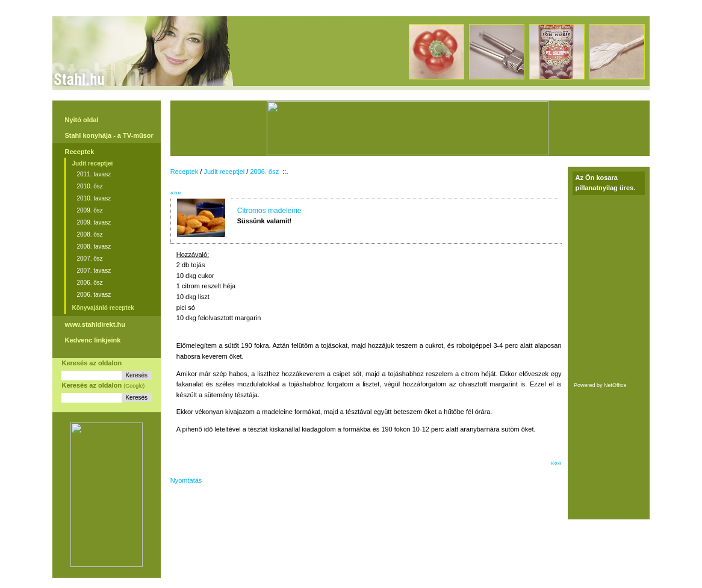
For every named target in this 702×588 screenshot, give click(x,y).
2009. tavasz (94, 222)
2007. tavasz (94, 271)
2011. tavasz (94, 174)
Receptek (79, 152)
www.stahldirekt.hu (95, 324)
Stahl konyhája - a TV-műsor (109, 135)
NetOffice (615, 385)
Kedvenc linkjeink (92, 340)
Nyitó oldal (81, 120)
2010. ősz (89, 186)
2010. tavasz (94, 198)
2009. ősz (89, 210)
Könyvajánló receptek (103, 308)
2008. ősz (89, 234)
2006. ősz (89, 283)
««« (176, 193)
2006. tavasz (94, 295)
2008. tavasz (94, 246)
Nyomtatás (186, 480)
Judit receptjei (92, 163)
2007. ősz (89, 258)
